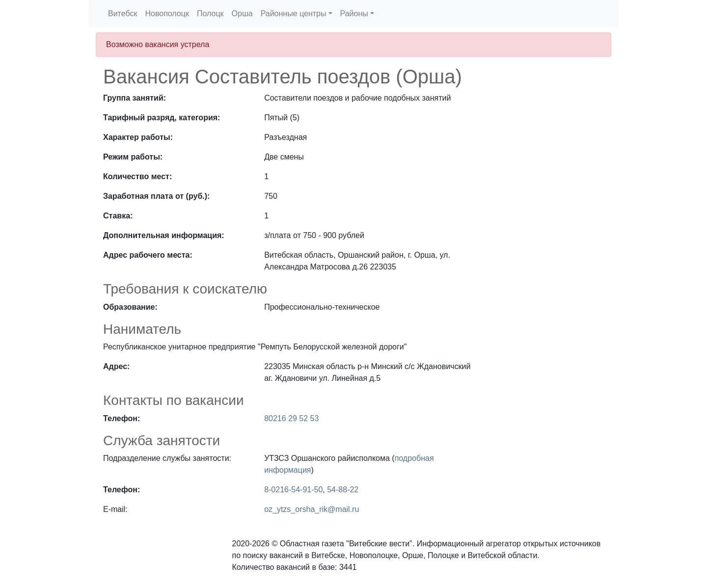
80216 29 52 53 (291, 418)
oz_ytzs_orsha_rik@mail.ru (312, 509)
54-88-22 (343, 490)
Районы (354, 13)
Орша (242, 13)
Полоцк (210, 13)
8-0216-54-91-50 (293, 490)
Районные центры (294, 13)
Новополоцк (167, 13)
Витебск (122, 13)
